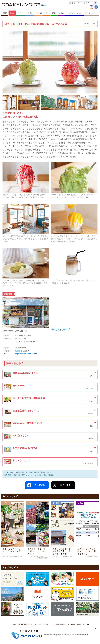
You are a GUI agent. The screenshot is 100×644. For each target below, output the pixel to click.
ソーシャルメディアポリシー (79, 625)
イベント (20, 13)
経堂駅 (18, 351)
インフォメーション (74, 13)
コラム (61, 13)
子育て (54, 13)
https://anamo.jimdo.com (26, 354)
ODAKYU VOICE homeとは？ (22, 625)
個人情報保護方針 (59, 625)
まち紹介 (30, 13)
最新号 (5, 13)
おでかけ (39, 13)
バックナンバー (91, 13)
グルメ (12, 13)
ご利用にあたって (42, 625)
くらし (47, 13)
